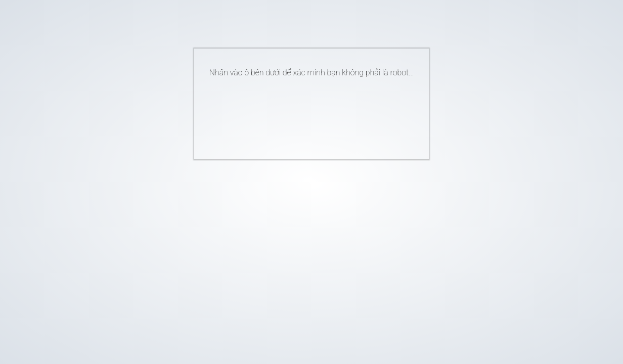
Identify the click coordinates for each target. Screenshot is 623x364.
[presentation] (296, 114)
